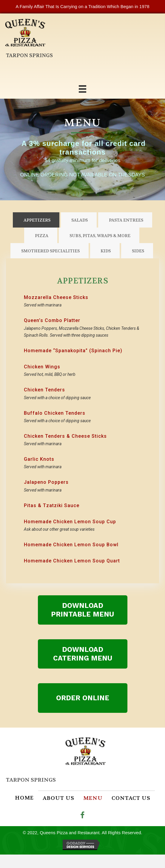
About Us (58, 798)
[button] (83, 610)
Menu (93, 798)
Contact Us (131, 798)
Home (24, 798)
